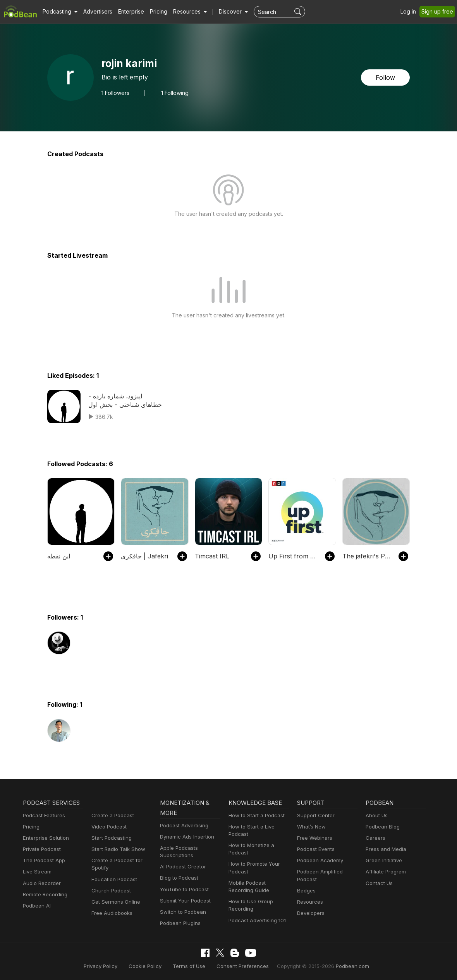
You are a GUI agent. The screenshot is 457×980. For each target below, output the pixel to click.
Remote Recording (44, 895)
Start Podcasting (110, 838)
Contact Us (378, 883)
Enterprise (127, 12)
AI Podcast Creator (181, 867)
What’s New (311, 827)
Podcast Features (43, 816)
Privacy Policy (110, 966)
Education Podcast (113, 879)
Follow (386, 77)
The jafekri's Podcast (367, 556)
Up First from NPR (293, 556)
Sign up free (439, 12)
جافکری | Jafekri (143, 556)
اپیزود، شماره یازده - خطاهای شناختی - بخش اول (124, 400)
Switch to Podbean (181, 912)
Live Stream (36, 872)
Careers (375, 838)
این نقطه (58, 556)
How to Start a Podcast (255, 816)
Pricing (153, 12)
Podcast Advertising (182, 826)
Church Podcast (110, 891)
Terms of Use (193, 966)
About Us (376, 816)
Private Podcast (41, 849)
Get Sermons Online (114, 902)
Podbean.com (343, 966)
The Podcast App (42, 860)
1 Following (174, 93)
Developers (310, 913)
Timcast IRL (211, 556)
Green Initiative (383, 860)
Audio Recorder (41, 883)
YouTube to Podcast (183, 890)
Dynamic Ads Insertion (185, 837)
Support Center (314, 816)
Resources (309, 902)
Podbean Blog (382, 827)
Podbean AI (36, 906)
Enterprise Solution (44, 838)
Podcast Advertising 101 (256, 921)
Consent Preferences (242, 966)
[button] (59, 12)
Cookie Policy (152, 966)
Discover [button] (223, 12)
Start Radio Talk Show (117, 849)
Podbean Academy (319, 860)
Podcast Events (315, 849)
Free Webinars (314, 838)
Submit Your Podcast (184, 901)
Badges (306, 891)
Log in (411, 12)
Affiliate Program (384, 872)
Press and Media (385, 849)
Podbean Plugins (179, 923)
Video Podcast (108, 827)
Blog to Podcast (178, 878)
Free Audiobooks (111, 913)
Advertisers (95, 12)
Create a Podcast (111, 816)
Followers (115, 93)
